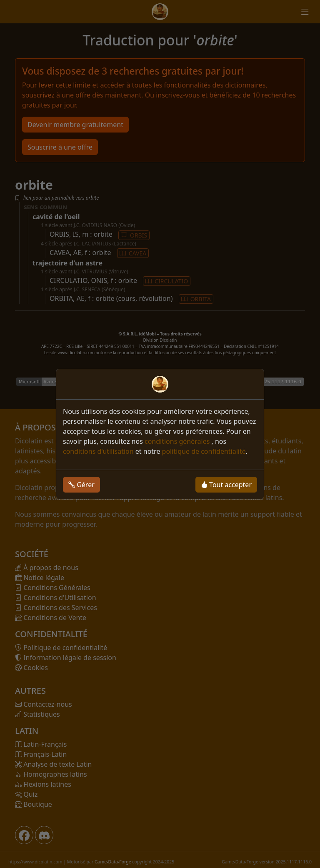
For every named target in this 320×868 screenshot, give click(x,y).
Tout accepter (226, 485)
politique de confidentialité (204, 451)
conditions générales (178, 441)
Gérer (81, 485)
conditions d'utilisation (98, 451)
